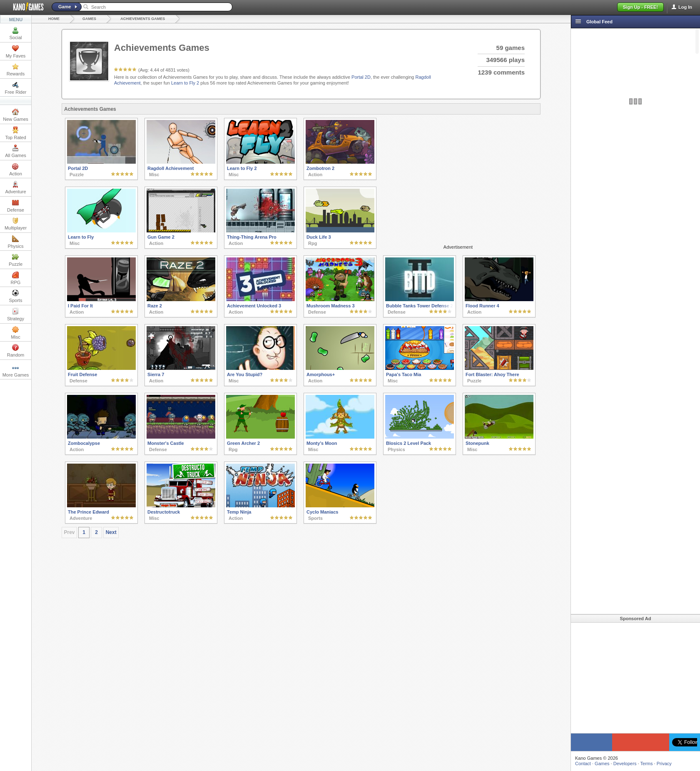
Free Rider (16, 88)
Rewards (16, 70)
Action (16, 170)
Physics (16, 242)
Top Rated (15, 133)
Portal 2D (361, 77)
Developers (625, 764)
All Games (16, 151)
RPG (16, 278)
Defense (16, 206)
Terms (647, 764)
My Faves (16, 52)
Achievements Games (143, 19)
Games (89, 19)
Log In (685, 7)
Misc (16, 333)
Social (16, 33)
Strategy (16, 314)
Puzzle (16, 260)
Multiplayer (16, 224)
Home (54, 19)
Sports (16, 296)
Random (16, 351)
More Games (16, 371)
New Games (16, 115)
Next (111, 532)
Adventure (15, 187)
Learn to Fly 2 (185, 83)
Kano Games (25, 7)
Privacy (664, 764)
